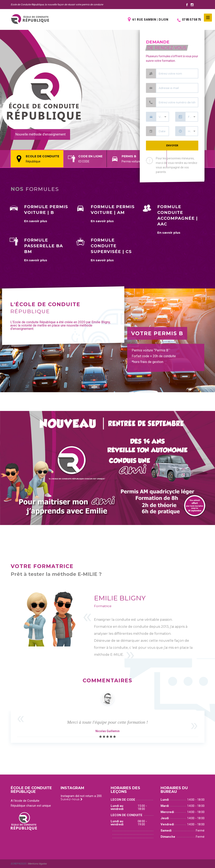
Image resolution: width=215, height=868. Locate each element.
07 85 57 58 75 (189, 20)
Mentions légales (37, 864)
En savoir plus (36, 221)
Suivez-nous (72, 799)
